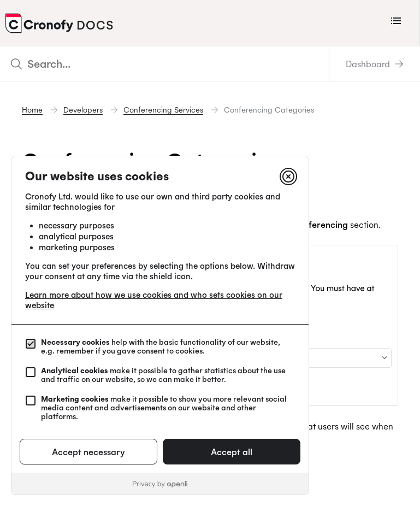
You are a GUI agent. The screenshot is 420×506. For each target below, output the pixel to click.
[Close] (288, 176)
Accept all (232, 452)
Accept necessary (88, 452)
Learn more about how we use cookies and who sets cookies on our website (154, 300)
